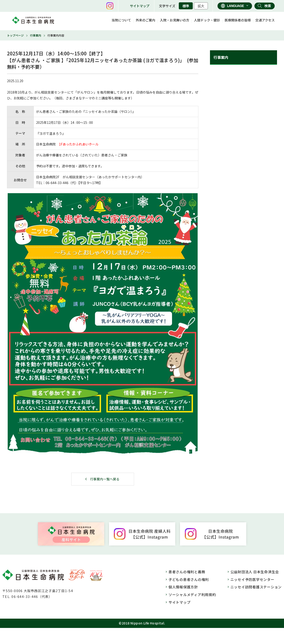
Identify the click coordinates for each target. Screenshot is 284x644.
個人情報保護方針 (183, 587)
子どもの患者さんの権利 (189, 579)
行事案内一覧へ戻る (105, 479)
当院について (121, 20)
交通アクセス (265, 20)
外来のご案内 (145, 20)
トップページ (15, 35)
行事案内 (36, 35)
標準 (186, 6)
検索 (268, 6)
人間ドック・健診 (207, 20)
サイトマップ (140, 6)
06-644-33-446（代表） (32, 597)
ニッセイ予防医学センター (252, 579)
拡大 (201, 6)
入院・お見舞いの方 (175, 20)
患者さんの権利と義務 (187, 572)
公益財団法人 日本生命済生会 (255, 572)
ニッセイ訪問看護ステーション (256, 587)
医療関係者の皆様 (238, 20)
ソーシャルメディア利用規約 (192, 595)
